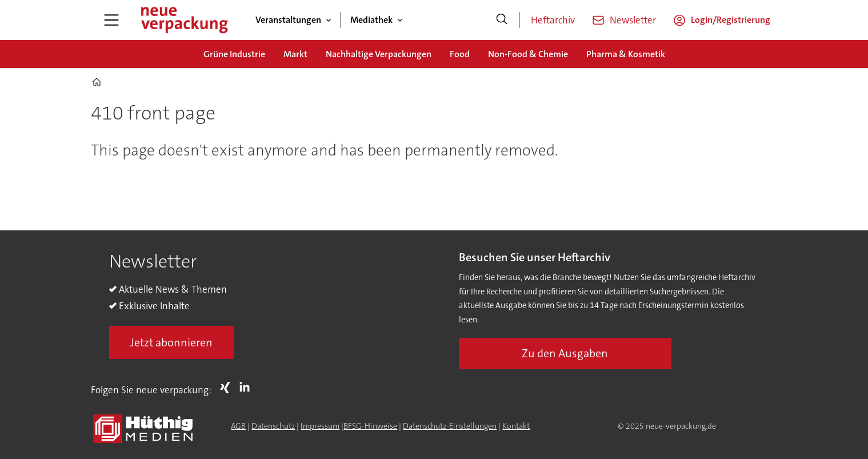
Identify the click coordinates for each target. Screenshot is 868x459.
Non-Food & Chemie (528, 54)
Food (460, 54)
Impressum (320, 426)
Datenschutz (273, 426)
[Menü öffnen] (111, 20)
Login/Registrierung (731, 20)
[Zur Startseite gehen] (184, 20)
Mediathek (371, 20)
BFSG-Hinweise (370, 426)
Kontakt (516, 426)
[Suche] (502, 20)
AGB (238, 426)
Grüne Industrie (234, 54)
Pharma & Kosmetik (626, 54)
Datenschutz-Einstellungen (450, 426)
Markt (295, 54)
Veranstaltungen (288, 20)
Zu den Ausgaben (565, 353)
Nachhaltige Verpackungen (379, 54)
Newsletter (633, 20)
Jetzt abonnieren (171, 342)
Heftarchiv (553, 20)
